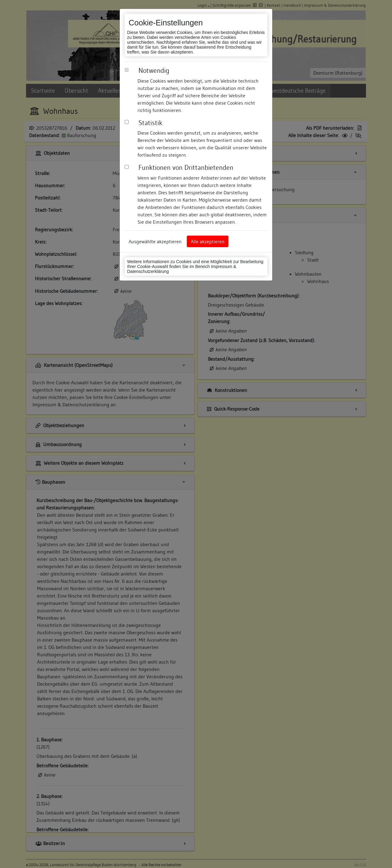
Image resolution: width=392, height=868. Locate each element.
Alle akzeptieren (208, 241)
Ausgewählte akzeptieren (155, 241)
